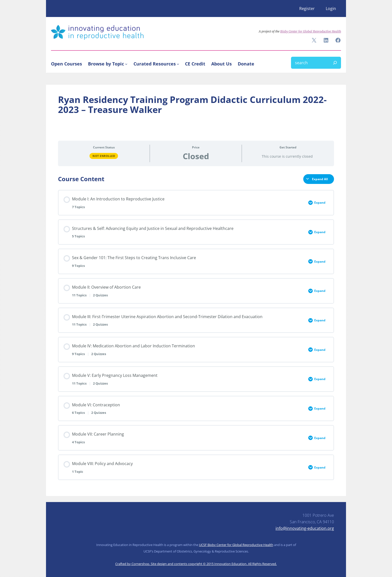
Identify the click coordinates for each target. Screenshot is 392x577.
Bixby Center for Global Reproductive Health (311, 31)
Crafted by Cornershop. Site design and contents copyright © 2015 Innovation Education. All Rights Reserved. (196, 564)
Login (331, 8)
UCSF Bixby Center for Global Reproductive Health (236, 545)
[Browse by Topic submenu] (126, 64)
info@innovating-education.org (305, 528)
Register (307, 8)
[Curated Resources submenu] (178, 64)
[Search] (335, 63)
